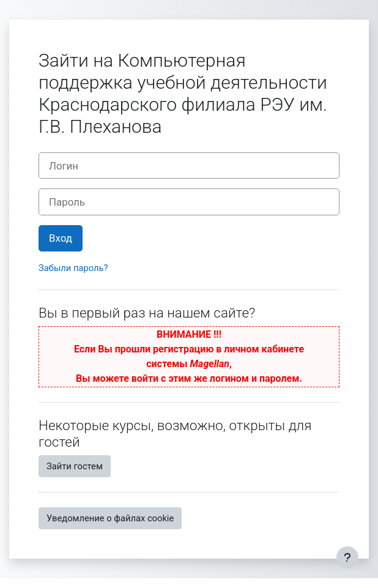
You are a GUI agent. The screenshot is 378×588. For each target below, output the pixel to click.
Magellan (210, 364)
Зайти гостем (75, 466)
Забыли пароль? (73, 268)
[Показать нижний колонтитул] (347, 557)
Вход (61, 238)
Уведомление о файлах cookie (110, 518)
